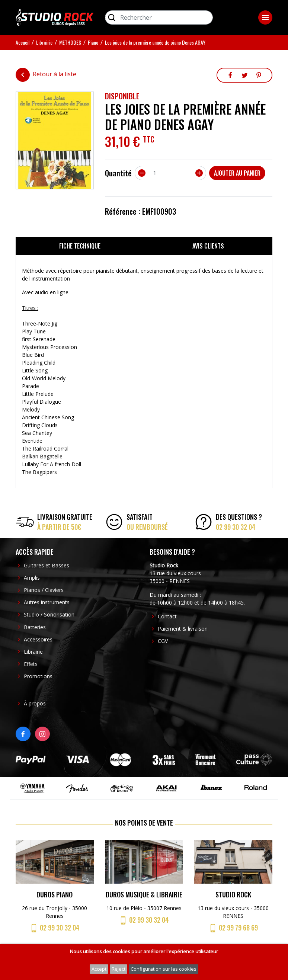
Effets (31, 664)
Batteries (35, 627)
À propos (35, 703)
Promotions (38, 676)
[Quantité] (170, 173)
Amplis (32, 578)
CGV (163, 641)
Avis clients (208, 246)
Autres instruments (47, 602)
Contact (167, 616)
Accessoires (38, 639)
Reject (119, 969)
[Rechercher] (159, 17)
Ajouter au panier (237, 173)
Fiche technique (80, 246)
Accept (99, 969)
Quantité (118, 173)
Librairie (33, 652)
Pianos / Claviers (44, 590)
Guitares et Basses (47, 565)
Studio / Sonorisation (49, 614)
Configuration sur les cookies (164, 969)
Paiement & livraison (183, 629)
